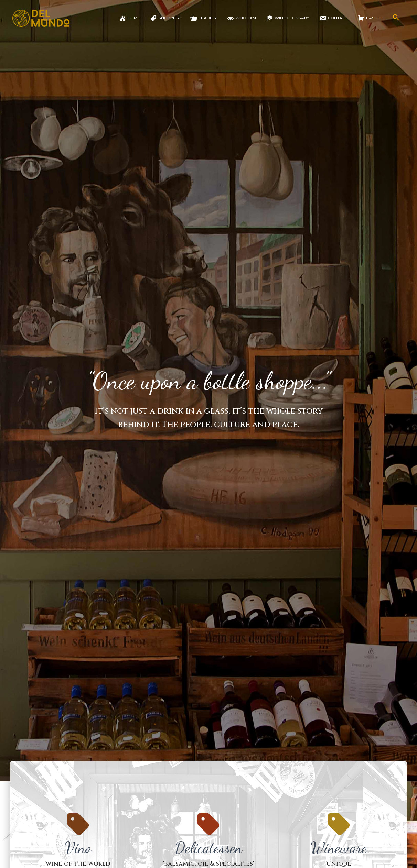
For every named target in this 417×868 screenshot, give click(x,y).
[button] (396, 18)
